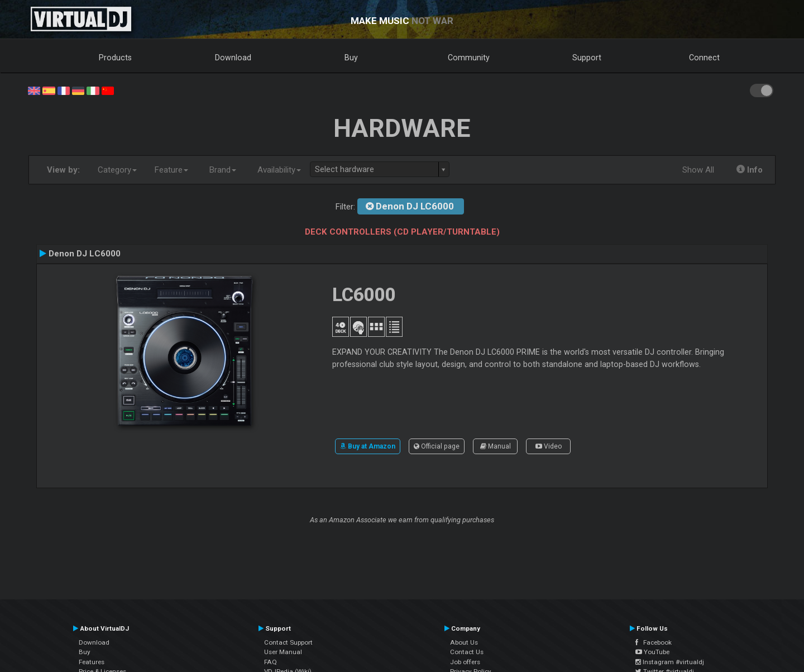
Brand (223, 170)
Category (117, 170)
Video (549, 446)
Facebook (654, 642)
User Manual (283, 652)
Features (92, 662)
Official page (437, 446)
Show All (698, 170)
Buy (351, 58)
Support (587, 58)
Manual (496, 446)
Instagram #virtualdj (670, 662)
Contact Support (288, 642)
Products (115, 58)
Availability (279, 170)
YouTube (652, 652)
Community (469, 58)
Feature (171, 170)
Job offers (465, 662)
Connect (704, 58)
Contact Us (467, 652)
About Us (464, 642)
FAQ (271, 662)
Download (233, 58)
